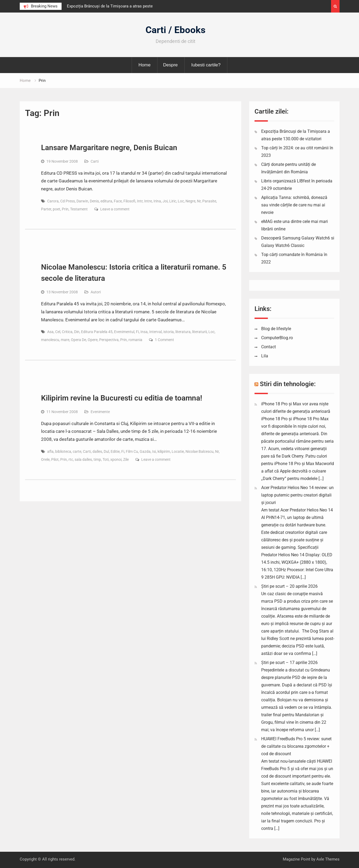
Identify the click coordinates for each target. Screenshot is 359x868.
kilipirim (164, 451)
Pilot (55, 459)
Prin (65, 209)
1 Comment (164, 340)
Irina (157, 201)
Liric (173, 201)
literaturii (199, 332)
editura (106, 201)
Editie (115, 451)
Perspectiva (109, 340)
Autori (96, 292)
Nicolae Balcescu (199, 451)
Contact (269, 347)
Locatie (178, 451)
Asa (50, 332)
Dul (106, 451)
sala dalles (83, 459)
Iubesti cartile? (206, 65)
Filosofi (129, 201)
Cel (58, 332)
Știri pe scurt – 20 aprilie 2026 (289, 586)
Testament (79, 209)
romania (135, 340)
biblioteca (63, 451)
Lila (265, 356)
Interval (156, 332)
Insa (144, 332)
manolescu (50, 340)
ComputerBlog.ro (277, 338)
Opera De (78, 340)
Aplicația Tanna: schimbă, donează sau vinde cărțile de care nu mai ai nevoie (294, 205)
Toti (106, 459)
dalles (97, 451)
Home (145, 65)
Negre (190, 201)
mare (65, 340)
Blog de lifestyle (276, 329)
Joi (165, 201)
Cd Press (68, 201)
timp (97, 459)
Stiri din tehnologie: (288, 384)
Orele (45, 459)
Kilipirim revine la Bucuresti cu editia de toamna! (122, 398)
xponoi (116, 459)
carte (77, 451)
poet (57, 209)
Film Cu (132, 451)
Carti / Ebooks (176, 30)
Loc (181, 201)
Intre (148, 201)
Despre (170, 65)
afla (50, 451)
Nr (199, 201)
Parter (46, 209)
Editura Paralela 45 (97, 332)
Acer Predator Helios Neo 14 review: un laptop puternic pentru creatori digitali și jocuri (297, 495)
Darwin (82, 201)
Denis (94, 201)
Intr (140, 201)
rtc (71, 459)
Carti (95, 161)
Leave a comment (115, 209)
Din (77, 332)
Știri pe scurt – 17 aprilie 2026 (289, 663)
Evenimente (100, 412)
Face (118, 201)
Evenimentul (124, 332)
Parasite (209, 201)
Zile (126, 459)
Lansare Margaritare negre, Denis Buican (109, 148)
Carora (53, 201)
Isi (154, 451)
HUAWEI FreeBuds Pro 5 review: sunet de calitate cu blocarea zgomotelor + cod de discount (296, 746)
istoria (169, 332)
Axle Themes (328, 859)
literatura (183, 332)
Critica (67, 332)
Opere (93, 340)
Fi (137, 332)
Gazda (145, 451)
